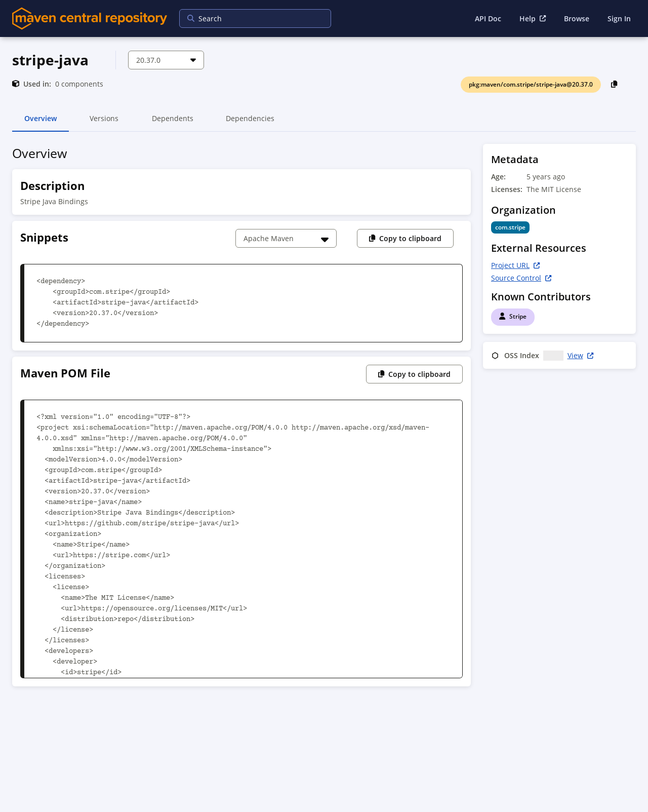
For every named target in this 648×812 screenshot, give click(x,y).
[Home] (90, 18)
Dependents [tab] (172, 123)
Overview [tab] (40, 123)
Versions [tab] (104, 123)
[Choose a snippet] (286, 238)
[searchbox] (249, 18)
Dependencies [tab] (250, 123)
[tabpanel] (324, 418)
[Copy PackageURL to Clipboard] (614, 84)
